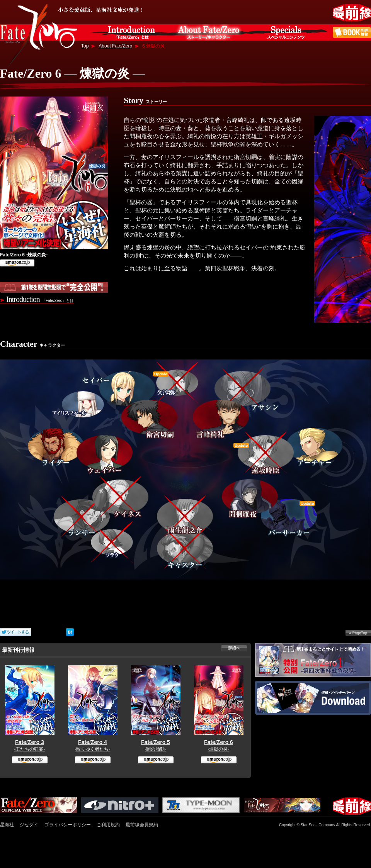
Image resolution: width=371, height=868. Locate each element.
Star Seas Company (318, 825)
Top (85, 46)
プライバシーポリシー (68, 825)
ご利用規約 (108, 825)
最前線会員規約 (142, 825)
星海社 (7, 825)
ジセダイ (29, 825)
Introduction (40, 299)
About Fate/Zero (115, 46)
